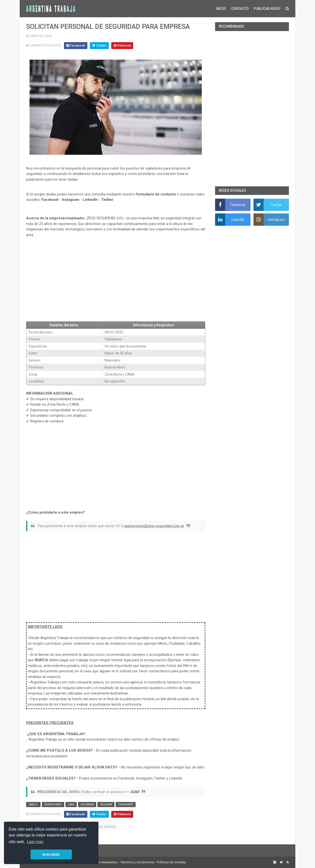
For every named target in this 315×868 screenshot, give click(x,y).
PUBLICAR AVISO (267, 9)
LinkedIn (90, 200)
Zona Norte (126, 805)
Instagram (71, 200)
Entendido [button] (51, 854)
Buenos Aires (53, 805)
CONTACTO (240, 9)
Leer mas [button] (35, 842)
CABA (71, 805)
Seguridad (87, 805)
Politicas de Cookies (171, 862)
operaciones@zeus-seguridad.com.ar (154, 526)
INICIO (221, 9)
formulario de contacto (156, 194)
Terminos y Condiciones (137, 862)
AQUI (135, 792)
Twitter (107, 200)
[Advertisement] (116, 281)
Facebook (50, 200)
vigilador (106, 805)
